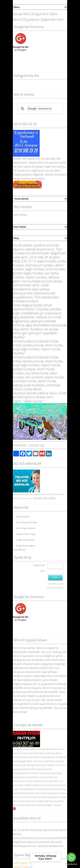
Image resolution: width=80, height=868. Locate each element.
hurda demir (32, 389)
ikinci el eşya (23, 753)
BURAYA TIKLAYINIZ (45, 498)
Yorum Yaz (37, 445)
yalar (33, 159)
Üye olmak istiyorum (55, 588)
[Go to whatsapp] (71, 857)
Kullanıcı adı (39, 565)
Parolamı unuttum (56, 584)
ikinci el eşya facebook (26, 528)
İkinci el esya (20, 648)
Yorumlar (20, 445)
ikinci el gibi (38, 789)
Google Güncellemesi (25, 540)
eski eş (26, 159)
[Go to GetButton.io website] (71, 864)
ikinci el (16, 805)
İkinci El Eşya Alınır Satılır (27, 522)
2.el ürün (62, 765)
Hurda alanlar (23, 245)
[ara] (40, 109)
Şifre (43, 571)
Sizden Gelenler (23, 516)
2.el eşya (49, 163)
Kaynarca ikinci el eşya (26, 534)
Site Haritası (20, 215)
